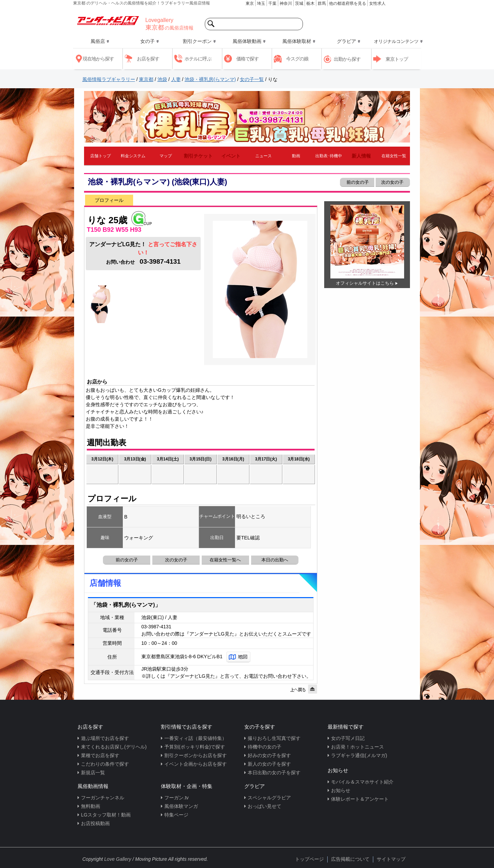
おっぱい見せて (264, 806)
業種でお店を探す (100, 755)
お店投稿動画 (95, 823)
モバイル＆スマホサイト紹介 (362, 782)
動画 (296, 156)
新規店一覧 (93, 773)
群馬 (322, 3)
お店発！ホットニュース (357, 747)
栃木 (310, 3)
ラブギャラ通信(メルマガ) (359, 755)
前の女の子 (357, 182)
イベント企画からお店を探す (196, 764)
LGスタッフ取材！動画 (106, 815)
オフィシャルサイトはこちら (365, 283)
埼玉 (261, 3)
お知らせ (341, 790)
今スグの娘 (297, 59)
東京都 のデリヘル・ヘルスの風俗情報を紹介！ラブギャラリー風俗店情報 (142, 3)
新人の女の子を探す (269, 764)
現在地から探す (98, 59)
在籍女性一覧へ (225, 560)
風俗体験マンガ (181, 806)
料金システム (133, 156)
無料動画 (91, 806)
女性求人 (377, 3)
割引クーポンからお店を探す (196, 755)
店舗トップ (101, 156)
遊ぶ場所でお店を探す (105, 738)
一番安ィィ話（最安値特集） (196, 738)
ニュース (263, 156)
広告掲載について (350, 859)
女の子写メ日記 (348, 738)
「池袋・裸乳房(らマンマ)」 (126, 605)
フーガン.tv (177, 798)
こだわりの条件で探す (105, 764)
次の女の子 (393, 182)
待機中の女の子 (264, 747)
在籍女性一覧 (394, 156)
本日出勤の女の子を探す (274, 773)
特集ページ (176, 815)
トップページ (309, 859)
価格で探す (248, 59)
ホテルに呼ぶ (198, 59)
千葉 (272, 3)
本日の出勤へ (275, 560)
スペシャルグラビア (269, 798)
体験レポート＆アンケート (360, 799)
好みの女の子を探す (269, 755)
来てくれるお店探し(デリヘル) (114, 747)
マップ (166, 156)
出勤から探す (347, 59)
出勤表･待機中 (329, 156)
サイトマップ (391, 859)
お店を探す (148, 59)
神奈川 (286, 3)
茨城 (299, 3)
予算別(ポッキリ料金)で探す (195, 747)
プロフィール (109, 200)
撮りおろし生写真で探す (274, 738)
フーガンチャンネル (103, 798)
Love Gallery (118, 859)
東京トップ (397, 59)
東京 (250, 3)
